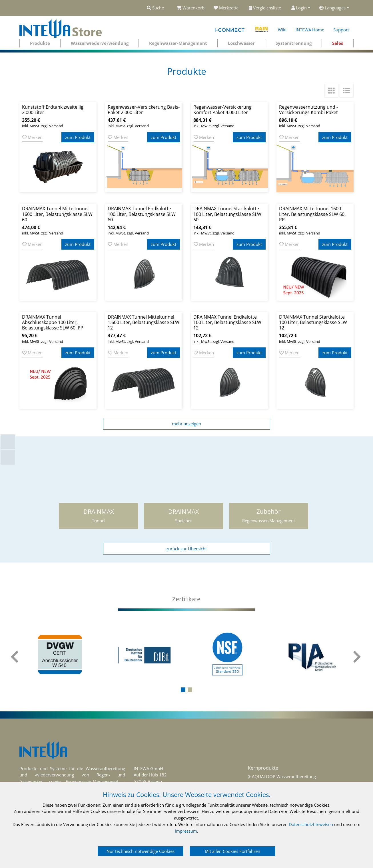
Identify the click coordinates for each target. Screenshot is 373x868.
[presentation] (15, 657)
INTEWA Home (310, 30)
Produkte (40, 43)
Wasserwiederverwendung (100, 43)
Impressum (186, 831)
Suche (155, 8)
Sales (338, 43)
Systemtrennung (294, 43)
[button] (183, 690)
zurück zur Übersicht (186, 549)
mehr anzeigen (186, 424)
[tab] (186, 599)
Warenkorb (190, 8)
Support (341, 30)
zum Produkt (78, 137)
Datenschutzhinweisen (311, 824)
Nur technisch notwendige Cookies (141, 851)
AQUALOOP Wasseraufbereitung (284, 776)
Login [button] (299, 8)
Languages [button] (332, 8)
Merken (32, 137)
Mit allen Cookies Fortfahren (232, 851)
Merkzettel (227, 8)
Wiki (282, 30)
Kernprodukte (263, 768)
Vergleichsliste (265, 8)
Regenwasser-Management (178, 43)
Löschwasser (241, 43)
